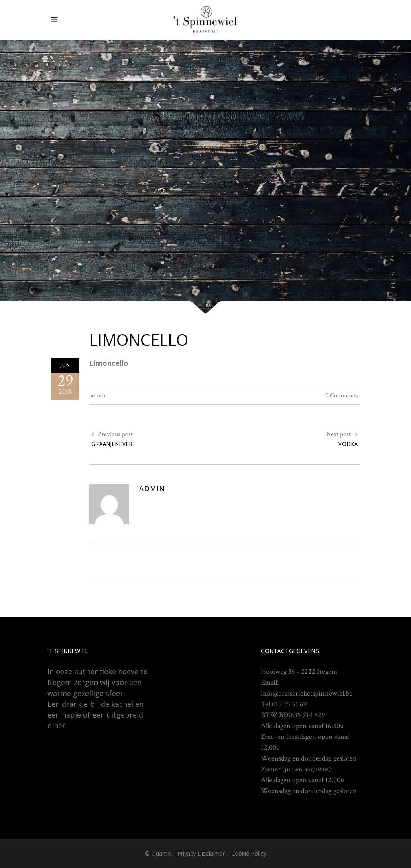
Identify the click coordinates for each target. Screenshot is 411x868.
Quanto (161, 853)
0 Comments (342, 396)
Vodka (348, 444)
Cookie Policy (249, 853)
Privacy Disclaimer (201, 853)
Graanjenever (112, 444)
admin (99, 396)
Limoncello (139, 340)
